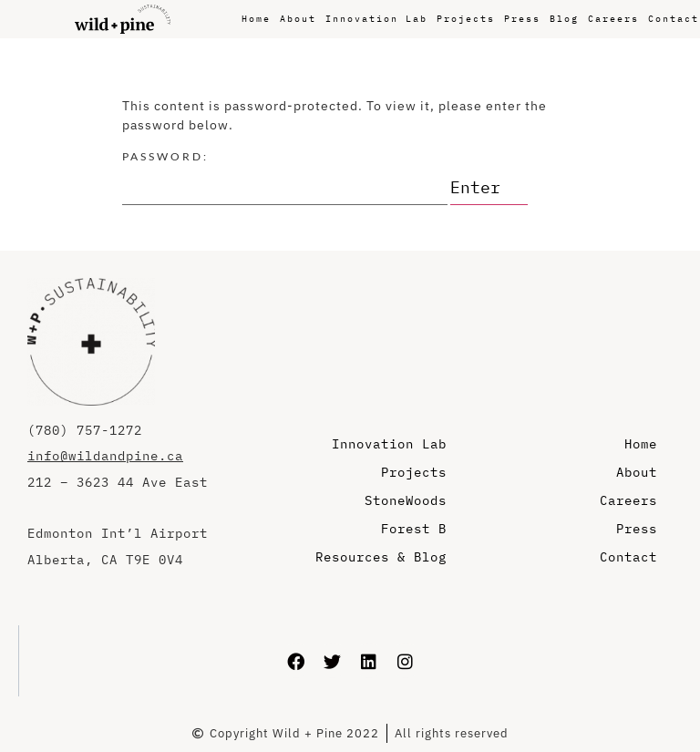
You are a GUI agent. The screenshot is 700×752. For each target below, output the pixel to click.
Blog (564, 19)
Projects (466, 19)
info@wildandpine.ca (105, 456)
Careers (613, 19)
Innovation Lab (376, 19)
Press (522, 19)
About (298, 19)
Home (256, 19)
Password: (285, 177)
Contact (674, 19)
